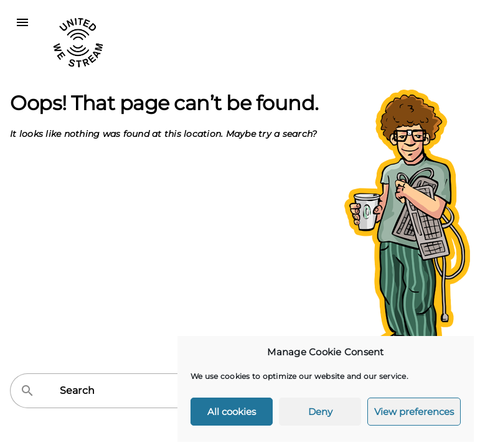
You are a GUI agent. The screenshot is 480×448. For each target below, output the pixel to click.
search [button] (27, 391)
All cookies (232, 412)
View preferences (414, 412)
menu (22, 22)
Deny (320, 412)
